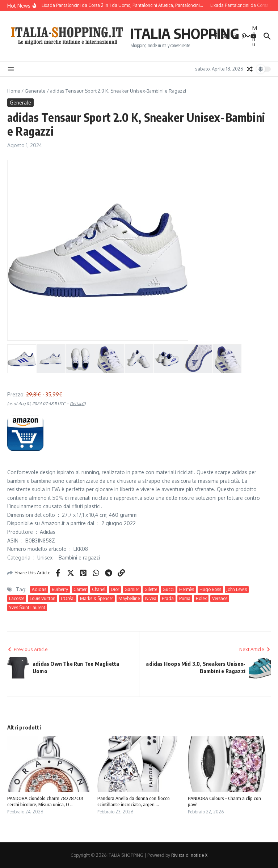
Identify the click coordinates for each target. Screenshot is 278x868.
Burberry (60, 589)
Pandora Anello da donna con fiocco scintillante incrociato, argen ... (134, 801)
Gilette (151, 589)
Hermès (187, 589)
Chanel (99, 589)
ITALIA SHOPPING (185, 33)
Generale (35, 91)
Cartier (80, 589)
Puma (185, 598)
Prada (168, 598)
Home (14, 91)
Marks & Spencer (96, 598)
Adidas (39, 589)
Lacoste (17, 598)
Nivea (151, 598)
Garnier (132, 589)
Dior (115, 589)
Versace (220, 598)
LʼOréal (68, 598)
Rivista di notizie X (189, 855)
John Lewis (237, 589)
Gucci (168, 589)
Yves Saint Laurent (27, 607)
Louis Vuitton (43, 598)
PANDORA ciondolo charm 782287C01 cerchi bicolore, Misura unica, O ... (45, 801)
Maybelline (129, 598)
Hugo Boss (210, 589)
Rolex (201, 598)
